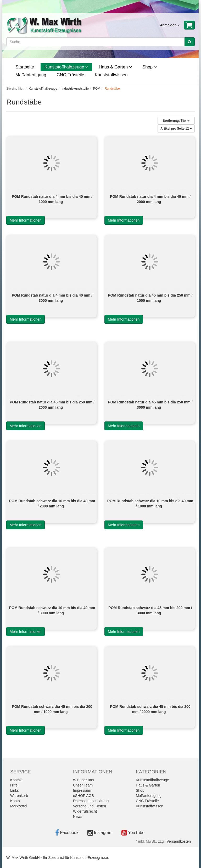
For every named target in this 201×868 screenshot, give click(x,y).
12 (176, 129)
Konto (15, 801)
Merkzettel (19, 806)
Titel (176, 121)
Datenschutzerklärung (91, 801)
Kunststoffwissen (111, 75)
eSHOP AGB (83, 796)
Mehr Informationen (26, 220)
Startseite (25, 67)
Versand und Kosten (90, 806)
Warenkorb (19, 796)
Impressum (82, 790)
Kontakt (16, 780)
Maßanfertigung (31, 75)
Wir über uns (83, 780)
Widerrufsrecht (85, 811)
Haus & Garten (115, 67)
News (78, 817)
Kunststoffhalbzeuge (66, 67)
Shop (150, 67)
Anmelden (170, 25)
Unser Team (83, 785)
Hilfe (14, 785)
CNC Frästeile (71, 75)
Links (15, 790)
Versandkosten (179, 841)
